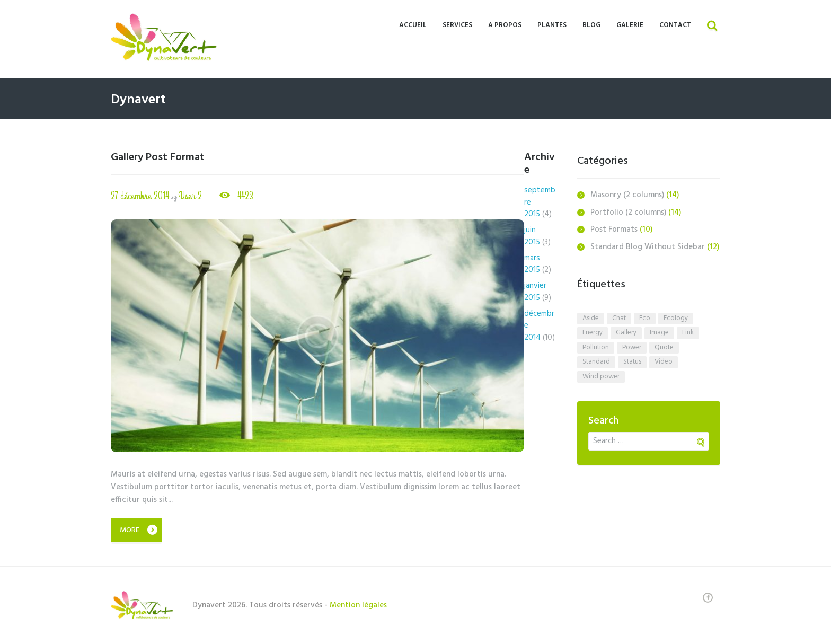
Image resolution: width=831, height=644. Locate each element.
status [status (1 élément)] (632, 362)
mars (532, 264)
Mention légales (358, 605)
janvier (535, 292)
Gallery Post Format (158, 157)
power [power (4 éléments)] (632, 347)
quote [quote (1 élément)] (664, 347)
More (130, 530)
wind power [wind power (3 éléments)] (601, 377)
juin (532, 236)
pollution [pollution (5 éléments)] (596, 347)
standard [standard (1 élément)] (596, 362)
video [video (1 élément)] (664, 362)
